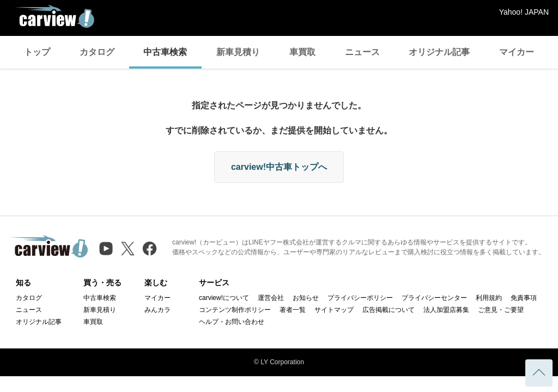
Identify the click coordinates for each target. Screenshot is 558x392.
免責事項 (524, 298)
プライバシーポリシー (360, 298)
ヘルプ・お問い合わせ (232, 322)
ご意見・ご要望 (501, 310)
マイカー (517, 52)
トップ (37, 52)
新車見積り (238, 52)
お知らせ (306, 298)
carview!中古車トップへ (279, 167)
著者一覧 (293, 310)
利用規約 (489, 298)
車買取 (302, 52)
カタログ (97, 52)
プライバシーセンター (434, 298)
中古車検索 (165, 52)
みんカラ (157, 310)
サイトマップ (334, 310)
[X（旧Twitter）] (128, 249)
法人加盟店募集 (446, 310)
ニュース (362, 52)
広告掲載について (389, 310)
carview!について (224, 298)
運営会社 (271, 298)
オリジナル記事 (439, 52)
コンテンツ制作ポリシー (235, 310)
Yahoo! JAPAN (524, 12)
